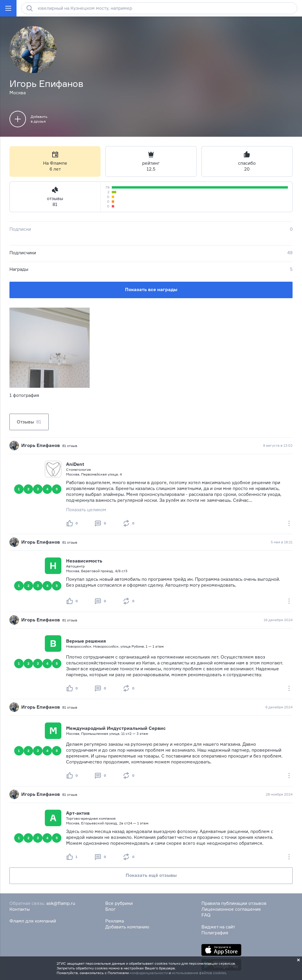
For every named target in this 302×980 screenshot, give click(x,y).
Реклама (115, 921)
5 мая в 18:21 (282, 542)
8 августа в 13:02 (278, 445)
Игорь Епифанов (41, 445)
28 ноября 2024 (279, 794)
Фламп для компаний (33, 921)
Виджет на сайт (218, 927)
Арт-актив (78, 813)
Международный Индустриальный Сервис (116, 728)
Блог (110, 909)
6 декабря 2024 (279, 707)
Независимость (84, 561)
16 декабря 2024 (278, 620)
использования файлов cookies (199, 973)
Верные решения (86, 641)
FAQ (206, 915)
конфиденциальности (149, 973)
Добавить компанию (127, 927)
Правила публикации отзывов (234, 903)
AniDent (75, 464)
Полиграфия (215, 933)
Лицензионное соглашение (231, 909)
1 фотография (24, 395)
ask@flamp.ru (61, 903)
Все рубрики (119, 903)
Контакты (20, 909)
